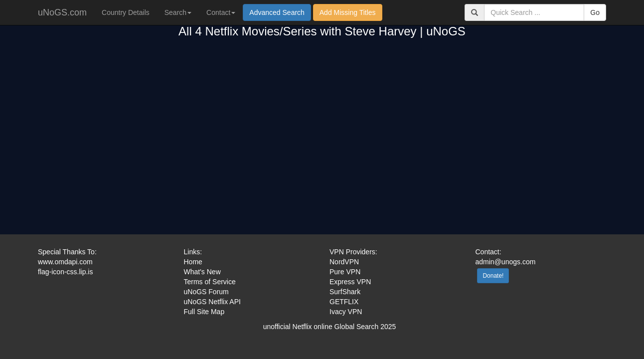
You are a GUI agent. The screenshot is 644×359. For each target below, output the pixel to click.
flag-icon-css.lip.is (65, 272)
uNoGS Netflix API (212, 302)
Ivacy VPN (346, 312)
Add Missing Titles (348, 12)
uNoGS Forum (206, 292)
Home (193, 262)
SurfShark (345, 292)
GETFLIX (344, 302)
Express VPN (350, 282)
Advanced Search (277, 12)
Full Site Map (204, 312)
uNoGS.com (62, 12)
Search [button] (178, 12)
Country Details (126, 12)
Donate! (493, 276)
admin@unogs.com (506, 262)
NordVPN (344, 262)
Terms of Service (210, 282)
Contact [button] (221, 12)
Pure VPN (345, 272)
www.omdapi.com (65, 262)
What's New (202, 272)
